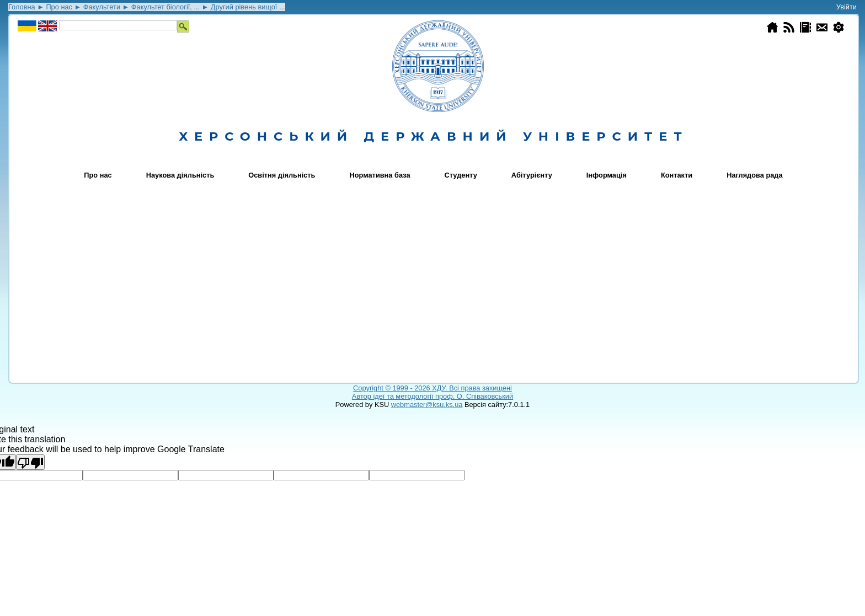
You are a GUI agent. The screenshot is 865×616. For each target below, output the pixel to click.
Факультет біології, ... (165, 7)
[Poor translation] (30, 462)
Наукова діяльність (180, 175)
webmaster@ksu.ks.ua (427, 405)
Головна (22, 7)
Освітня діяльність (282, 175)
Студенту (461, 175)
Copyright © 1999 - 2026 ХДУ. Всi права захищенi (432, 388)
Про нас (59, 7)
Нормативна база (380, 175)
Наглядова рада (754, 175)
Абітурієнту (532, 175)
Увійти (847, 7)
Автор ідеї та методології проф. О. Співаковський (432, 396)
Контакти (677, 175)
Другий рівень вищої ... (248, 7)
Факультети (102, 7)
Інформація (607, 175)
